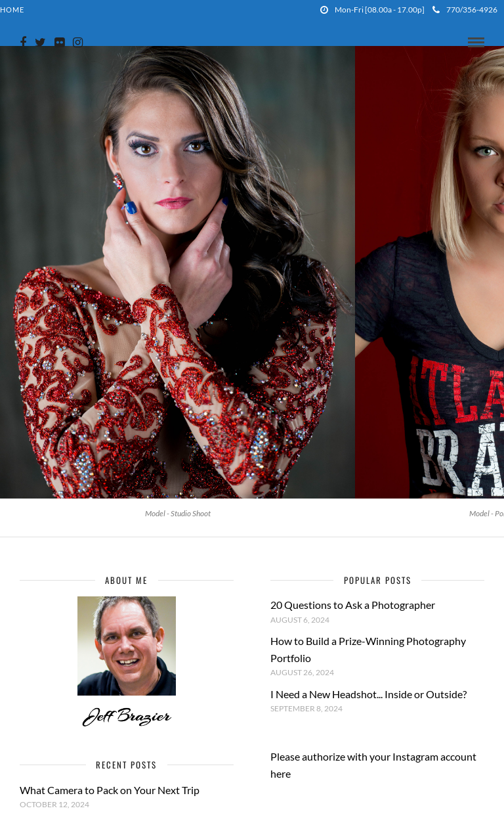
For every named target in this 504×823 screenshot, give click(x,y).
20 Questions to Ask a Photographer (353, 605)
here (281, 773)
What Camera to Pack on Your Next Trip (110, 790)
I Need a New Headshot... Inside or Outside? (368, 694)
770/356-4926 (465, 10)
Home (12, 10)
